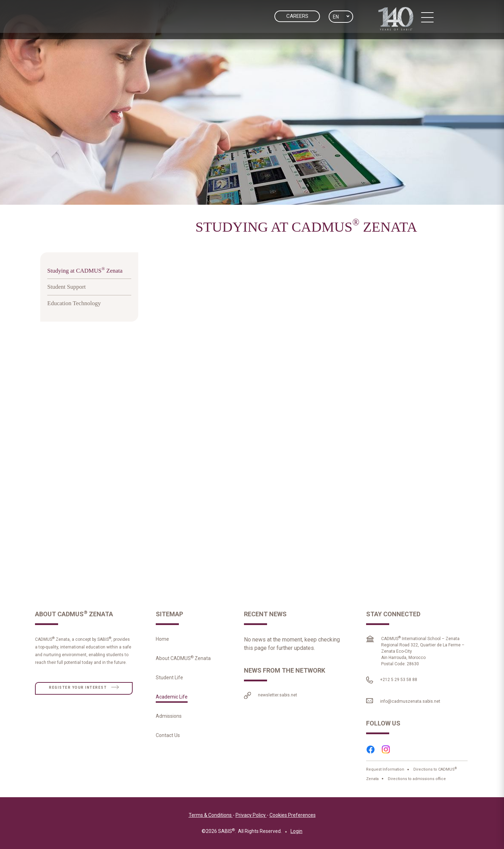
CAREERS (297, 16)
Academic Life (172, 699)
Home (162, 641)
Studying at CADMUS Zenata (85, 272)
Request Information (386, 771)
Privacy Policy (251, 817)
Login (296, 833)
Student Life (169, 680)
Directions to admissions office (416, 781)
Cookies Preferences (293, 817)
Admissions (169, 718)
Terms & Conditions (211, 817)
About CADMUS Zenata (183, 660)
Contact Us (168, 737)
